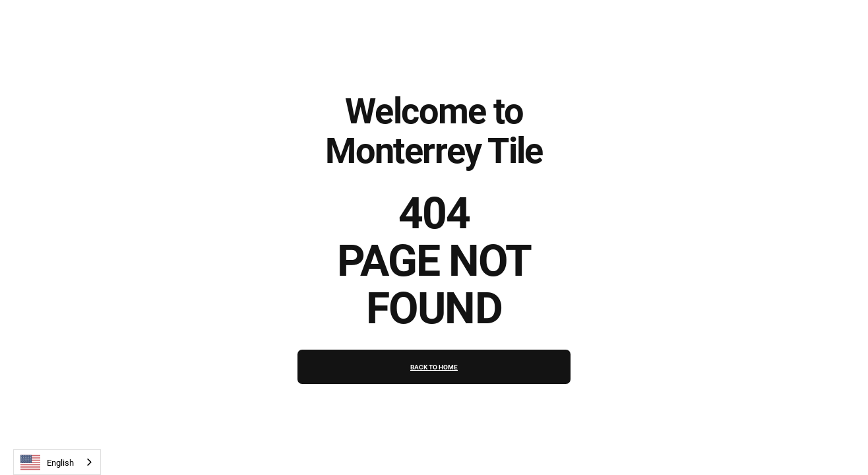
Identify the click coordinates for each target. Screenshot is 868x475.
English (47, 462)
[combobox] (57, 462)
